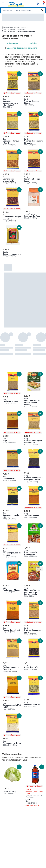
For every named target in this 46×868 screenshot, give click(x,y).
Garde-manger (20, 27)
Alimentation (7, 27)
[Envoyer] (42, 10)
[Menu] (3, 3)
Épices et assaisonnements (13, 29)
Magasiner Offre (32, 805)
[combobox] (23, 10)
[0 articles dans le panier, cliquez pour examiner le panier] (43, 4)
